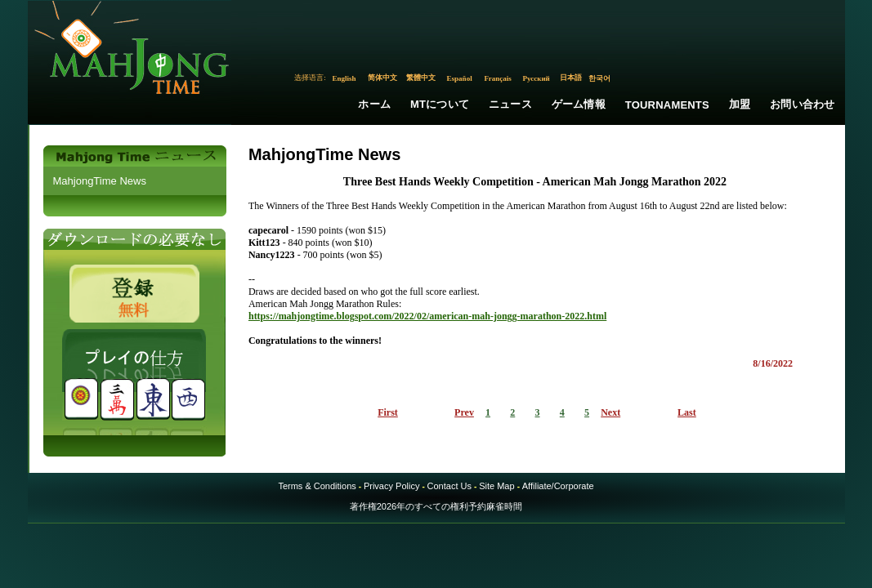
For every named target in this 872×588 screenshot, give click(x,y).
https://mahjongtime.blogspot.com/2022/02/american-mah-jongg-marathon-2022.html (427, 316)
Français (498, 78)
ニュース (510, 104)
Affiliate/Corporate (558, 486)
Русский (536, 78)
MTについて (440, 104)
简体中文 (382, 78)
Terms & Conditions (317, 486)
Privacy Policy (391, 486)
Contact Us (449, 486)
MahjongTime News (100, 181)
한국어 (599, 78)
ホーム (374, 104)
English (344, 78)
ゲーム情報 (579, 104)
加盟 (740, 104)
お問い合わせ (802, 104)
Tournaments (667, 105)
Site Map (496, 486)
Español (460, 78)
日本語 (571, 78)
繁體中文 (421, 78)
